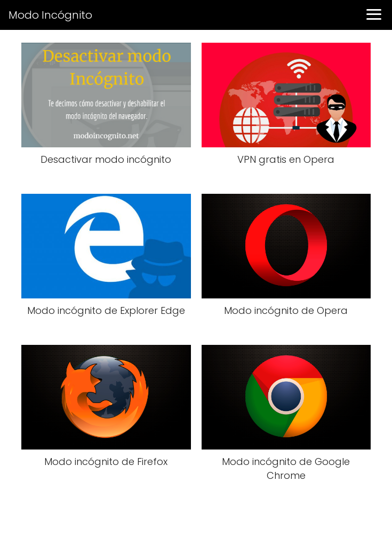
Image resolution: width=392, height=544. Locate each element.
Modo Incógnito (50, 15)
